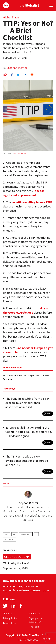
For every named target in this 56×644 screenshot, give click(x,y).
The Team (34, 627)
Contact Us (35, 613)
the (29, 5)
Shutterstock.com (20, 153)
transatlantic (26, 534)
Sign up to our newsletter (36, 620)
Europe (7, 534)
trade (15, 534)
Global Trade (11, 17)
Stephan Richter (17, 68)
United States (10, 539)
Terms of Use (10, 623)
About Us (7, 613)
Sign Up (46, 638)
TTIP (36, 534)
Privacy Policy (10, 618)
